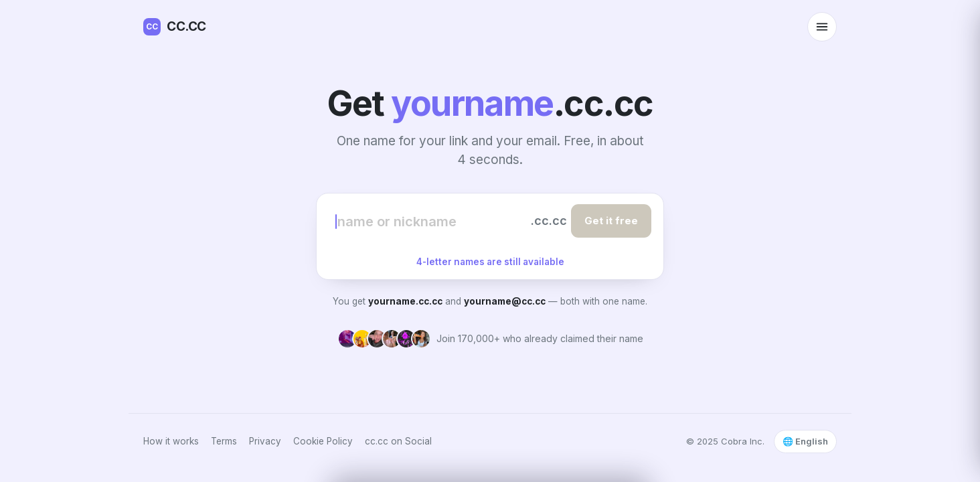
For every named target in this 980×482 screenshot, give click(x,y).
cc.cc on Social (398, 441)
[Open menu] (822, 27)
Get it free (611, 221)
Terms (224, 441)
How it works (171, 441)
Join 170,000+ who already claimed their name (540, 338)
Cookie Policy (323, 441)
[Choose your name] (431, 221)
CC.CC (175, 27)
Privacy (265, 441)
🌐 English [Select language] (805, 441)
